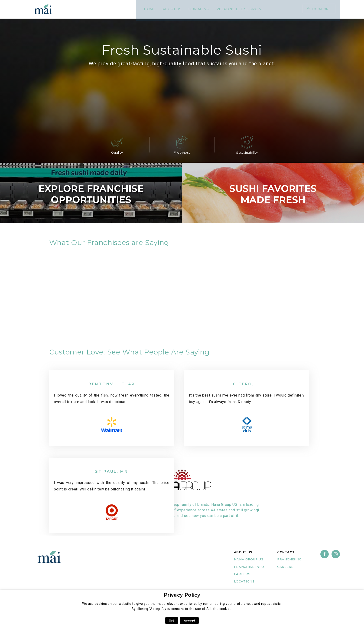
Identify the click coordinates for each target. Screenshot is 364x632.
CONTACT (286, 559)
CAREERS (242, 580)
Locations (244, 588)
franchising (289, 566)
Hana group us (249, 566)
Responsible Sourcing (168, 9)
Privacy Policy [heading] (182, 595)
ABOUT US (243, 559)
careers (285, 573)
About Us (100, 9)
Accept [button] (190, 620)
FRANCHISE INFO (249, 573)
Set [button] (172, 620)
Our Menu (127, 9)
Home (78, 9)
